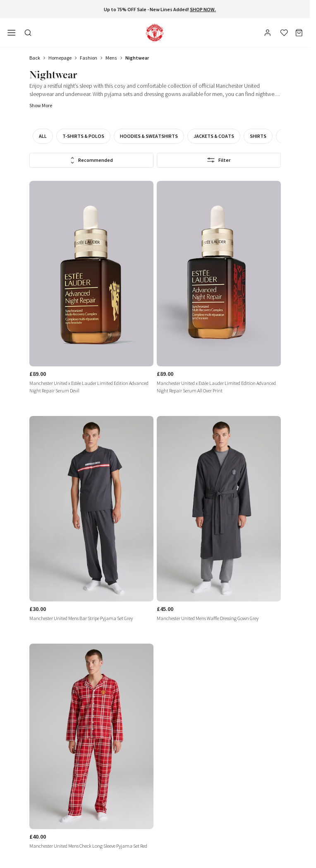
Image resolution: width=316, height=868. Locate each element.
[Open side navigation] (12, 33)
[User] (268, 34)
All (43, 136)
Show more (41, 105)
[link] (91, 291)
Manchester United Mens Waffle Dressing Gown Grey (208, 618)
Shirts (258, 136)
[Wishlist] (284, 33)
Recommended (91, 160)
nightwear (137, 58)
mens (111, 58)
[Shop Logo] (155, 33)
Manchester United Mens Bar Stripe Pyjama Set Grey (81, 618)
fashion (89, 58)
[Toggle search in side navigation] (28, 33)
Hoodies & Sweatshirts (149, 136)
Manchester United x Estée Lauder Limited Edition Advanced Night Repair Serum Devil (89, 387)
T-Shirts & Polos (83, 136)
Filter (219, 160)
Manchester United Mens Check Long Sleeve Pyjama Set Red (88, 846)
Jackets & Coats (214, 136)
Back (35, 58)
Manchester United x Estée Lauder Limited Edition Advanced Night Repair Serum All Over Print (216, 387)
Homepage (60, 58)
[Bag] (299, 33)
